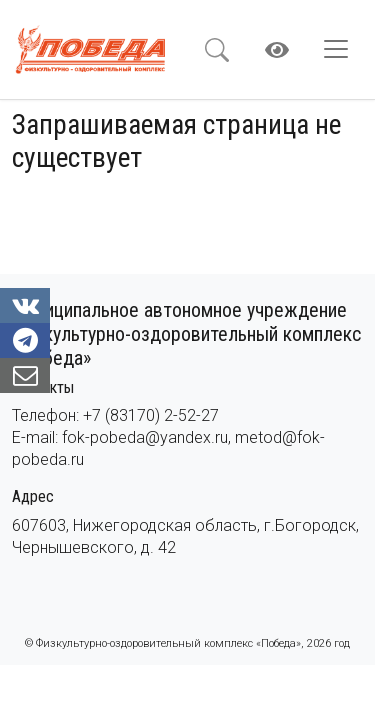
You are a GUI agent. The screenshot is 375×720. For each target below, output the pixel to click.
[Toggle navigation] (342, 49)
